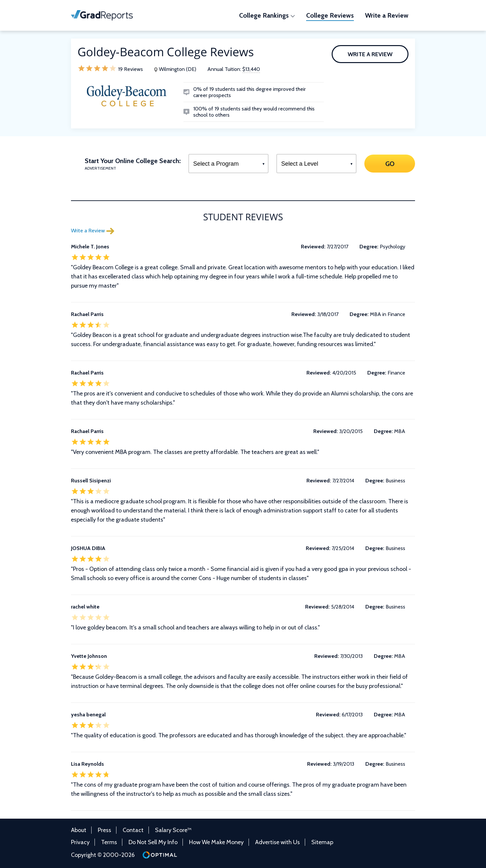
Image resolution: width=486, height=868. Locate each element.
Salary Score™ (173, 830)
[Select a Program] (228, 164)
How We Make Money (216, 842)
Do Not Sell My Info (153, 842)
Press (104, 830)
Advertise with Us (278, 842)
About (79, 830)
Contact (133, 830)
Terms (109, 842)
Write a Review (370, 54)
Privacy (80, 842)
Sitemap (322, 842)
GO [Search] (390, 163)
